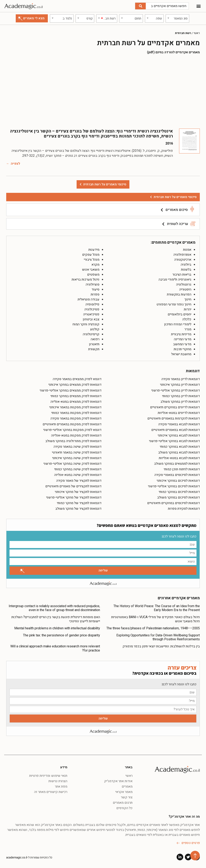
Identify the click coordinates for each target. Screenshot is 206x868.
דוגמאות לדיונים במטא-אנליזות (179, 413)
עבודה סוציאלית (89, 299)
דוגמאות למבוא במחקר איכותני (179, 435)
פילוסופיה (92, 304)
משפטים (93, 275)
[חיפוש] (140, 6)
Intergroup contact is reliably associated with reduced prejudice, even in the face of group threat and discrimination (54, 608)
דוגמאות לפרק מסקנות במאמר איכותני (75, 407)
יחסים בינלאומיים (179, 314)
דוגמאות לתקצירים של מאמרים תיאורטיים (73, 486)
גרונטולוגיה (184, 284)
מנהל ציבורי (92, 260)
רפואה (95, 339)
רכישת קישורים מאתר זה (51, 792)
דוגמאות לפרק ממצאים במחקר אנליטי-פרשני (71, 390)
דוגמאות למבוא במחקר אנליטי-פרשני (174, 441)
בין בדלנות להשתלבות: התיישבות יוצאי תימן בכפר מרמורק (161, 646)
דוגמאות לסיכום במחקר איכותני (178, 481)
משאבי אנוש (91, 270)
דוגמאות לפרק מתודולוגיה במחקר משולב (73, 441)
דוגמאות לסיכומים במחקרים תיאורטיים (173, 503)
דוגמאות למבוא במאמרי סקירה (179, 424)
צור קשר (127, 797)
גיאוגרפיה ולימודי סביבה (175, 280)
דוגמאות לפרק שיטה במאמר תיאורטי (77, 452)
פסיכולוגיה (92, 309)
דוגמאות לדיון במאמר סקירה (181, 379)
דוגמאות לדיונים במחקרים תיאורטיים (175, 407)
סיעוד (95, 289)
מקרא (95, 265)
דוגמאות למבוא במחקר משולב (179, 452)
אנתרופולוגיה (182, 255)
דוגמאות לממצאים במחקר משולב (177, 464)
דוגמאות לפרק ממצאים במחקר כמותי (76, 396)
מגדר (188, 329)
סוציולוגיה (93, 284)
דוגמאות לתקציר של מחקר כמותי (79, 503)
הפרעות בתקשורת (179, 294)
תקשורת (94, 349)
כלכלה (187, 319)
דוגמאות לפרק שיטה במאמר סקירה (78, 447)
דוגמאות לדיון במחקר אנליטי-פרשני (176, 390)
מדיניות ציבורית (181, 334)
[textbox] (177, 18)
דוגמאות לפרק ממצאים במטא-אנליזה (76, 402)
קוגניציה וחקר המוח (86, 324)
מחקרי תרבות (183, 349)
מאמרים (127, 787)
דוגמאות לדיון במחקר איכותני (180, 385)
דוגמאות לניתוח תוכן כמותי (182, 469)
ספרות (95, 294)
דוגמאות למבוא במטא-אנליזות (179, 458)
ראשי (197, 33)
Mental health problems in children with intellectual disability (57, 628)
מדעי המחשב (182, 344)
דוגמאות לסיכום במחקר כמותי (179, 492)
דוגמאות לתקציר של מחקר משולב (78, 509)
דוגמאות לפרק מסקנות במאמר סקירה (76, 418)
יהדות (188, 309)
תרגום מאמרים (123, 803)
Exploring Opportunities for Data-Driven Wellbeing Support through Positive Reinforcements (158, 637)
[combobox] (177, 18)
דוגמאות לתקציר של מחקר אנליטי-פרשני (74, 497)
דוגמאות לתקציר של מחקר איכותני (78, 492)
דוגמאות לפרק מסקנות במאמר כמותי (76, 413)
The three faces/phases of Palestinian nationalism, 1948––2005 (153, 628)
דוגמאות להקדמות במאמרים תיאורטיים (174, 418)
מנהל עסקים (91, 255)
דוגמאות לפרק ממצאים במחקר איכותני (75, 385)
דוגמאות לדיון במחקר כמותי (181, 396)
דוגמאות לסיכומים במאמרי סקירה (177, 475)
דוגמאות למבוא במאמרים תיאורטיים (176, 430)
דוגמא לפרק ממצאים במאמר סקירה (77, 379)
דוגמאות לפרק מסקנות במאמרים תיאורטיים (72, 424)
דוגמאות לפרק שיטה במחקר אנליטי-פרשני (72, 464)
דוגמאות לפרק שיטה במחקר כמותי (78, 469)
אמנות (187, 250)
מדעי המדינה (183, 339)
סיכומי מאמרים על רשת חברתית (175, 197)
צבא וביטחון (91, 319)
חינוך (188, 299)
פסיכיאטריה (91, 314)
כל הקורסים (124, 808)
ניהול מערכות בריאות (86, 280)
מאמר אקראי (124, 792)
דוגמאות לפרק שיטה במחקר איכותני (77, 458)
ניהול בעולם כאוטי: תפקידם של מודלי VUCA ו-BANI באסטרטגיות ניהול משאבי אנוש (155, 619)
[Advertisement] (103, 91)
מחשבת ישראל (181, 354)
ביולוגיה (186, 265)
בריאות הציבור (182, 275)
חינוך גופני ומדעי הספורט (174, 304)
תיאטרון (94, 344)
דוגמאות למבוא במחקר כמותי (180, 447)
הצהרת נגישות (58, 781)
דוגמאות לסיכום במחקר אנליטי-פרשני (174, 486)
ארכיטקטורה (183, 260)
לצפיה (15, 164)
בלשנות (186, 270)
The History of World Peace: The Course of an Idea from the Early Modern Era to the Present (157, 608)
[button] (198, 6)
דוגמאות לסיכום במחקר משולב (178, 497)
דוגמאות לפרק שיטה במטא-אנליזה (78, 475)
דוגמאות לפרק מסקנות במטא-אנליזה (76, 435)
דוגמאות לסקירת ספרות (184, 509)
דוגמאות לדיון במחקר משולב (180, 402)
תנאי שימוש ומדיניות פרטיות (48, 776)
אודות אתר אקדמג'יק (118, 781)
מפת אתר (61, 787)
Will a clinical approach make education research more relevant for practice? (55, 648)
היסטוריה (185, 289)
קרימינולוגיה (91, 334)
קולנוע (95, 329)
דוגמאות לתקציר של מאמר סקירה (79, 481)
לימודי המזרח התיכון (178, 324)
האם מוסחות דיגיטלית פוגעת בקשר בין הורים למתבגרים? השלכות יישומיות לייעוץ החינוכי (56, 619)
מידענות (94, 250)
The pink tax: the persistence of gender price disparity (61, 635)
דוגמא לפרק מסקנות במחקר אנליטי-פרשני (72, 430)
